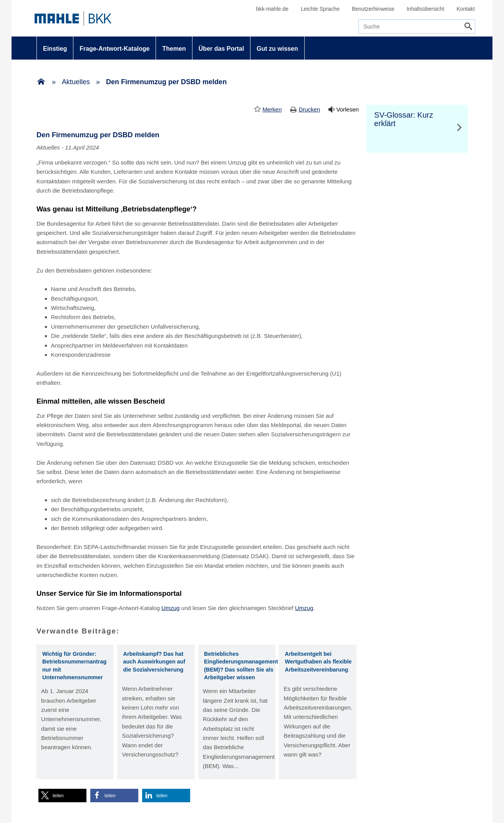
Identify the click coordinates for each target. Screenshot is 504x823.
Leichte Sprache (320, 9)
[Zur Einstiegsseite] (41, 82)
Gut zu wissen (277, 49)
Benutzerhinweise (373, 9)
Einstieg (55, 49)
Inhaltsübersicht (425, 9)
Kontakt (466, 9)
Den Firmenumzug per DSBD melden (166, 82)
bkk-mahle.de (272, 9)
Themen (174, 49)
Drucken (309, 109)
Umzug (171, 608)
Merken (272, 109)
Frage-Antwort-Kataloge (114, 49)
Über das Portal (221, 49)
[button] (62, 796)
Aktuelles (76, 82)
